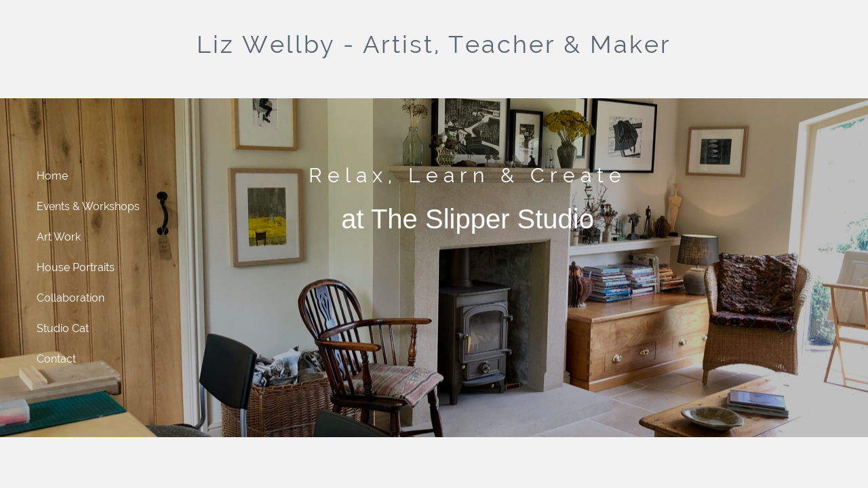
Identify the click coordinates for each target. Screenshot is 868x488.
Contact (56, 359)
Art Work (59, 237)
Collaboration (71, 298)
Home (52, 176)
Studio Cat (63, 328)
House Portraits (76, 267)
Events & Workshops (88, 206)
